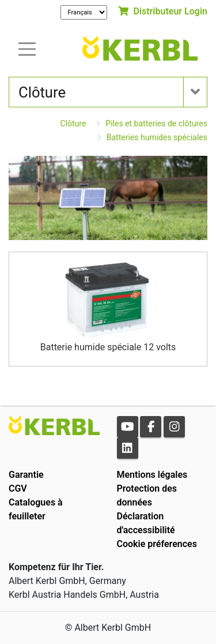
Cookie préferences (157, 544)
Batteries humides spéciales (157, 137)
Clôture (73, 123)
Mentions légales (152, 475)
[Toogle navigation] (27, 48)
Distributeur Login (163, 11)
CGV (18, 488)
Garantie (26, 475)
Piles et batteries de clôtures (156, 123)
